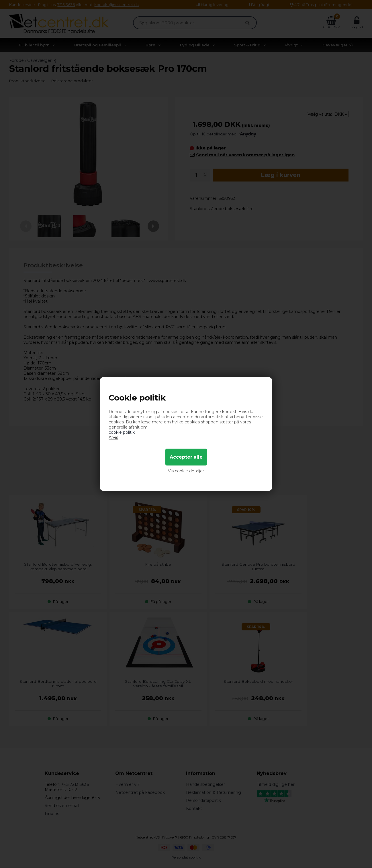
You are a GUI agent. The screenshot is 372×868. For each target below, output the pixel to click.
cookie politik (122, 432)
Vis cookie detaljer (186, 471)
